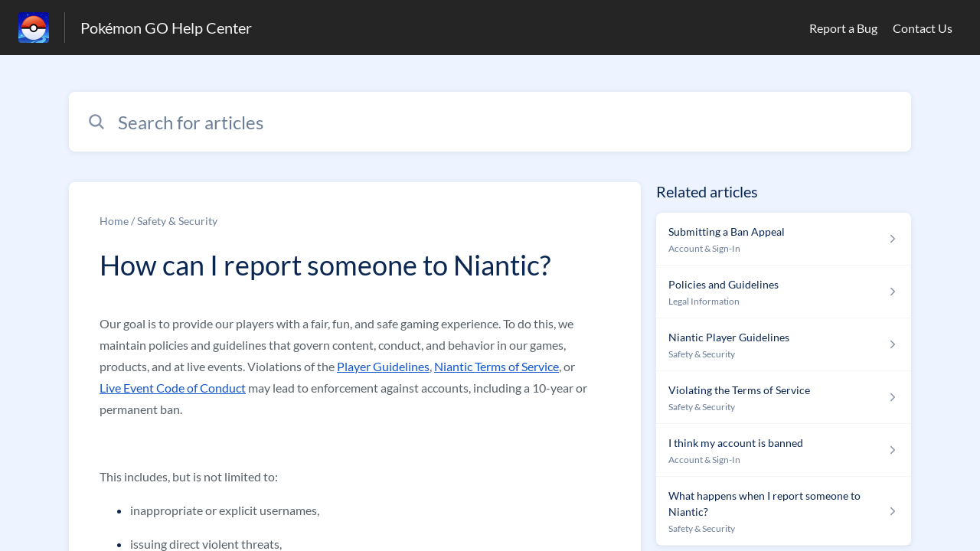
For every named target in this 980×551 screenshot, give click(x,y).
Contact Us (923, 28)
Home (114, 221)
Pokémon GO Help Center (166, 28)
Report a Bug (843, 28)
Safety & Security (177, 221)
